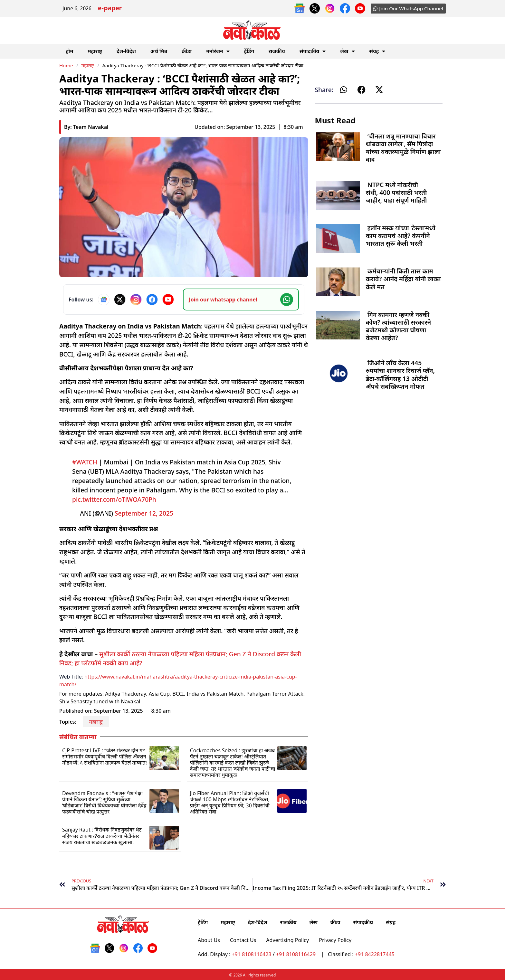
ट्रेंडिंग (249, 51)
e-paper (110, 9)
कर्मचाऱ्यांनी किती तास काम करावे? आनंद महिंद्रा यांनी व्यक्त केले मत (403, 279)
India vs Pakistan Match (215, 694)
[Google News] (104, 300)
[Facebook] (152, 300)
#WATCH (85, 462)
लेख (347, 51)
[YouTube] (168, 300)
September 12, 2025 (144, 513)
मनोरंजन (218, 51)
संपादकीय (313, 51)
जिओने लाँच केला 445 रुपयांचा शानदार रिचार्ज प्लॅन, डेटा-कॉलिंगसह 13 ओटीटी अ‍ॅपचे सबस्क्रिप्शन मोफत (400, 375)
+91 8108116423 (252, 954)
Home (66, 65)
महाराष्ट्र (95, 51)
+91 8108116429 (296, 954)
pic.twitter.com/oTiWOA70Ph (114, 499)
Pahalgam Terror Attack (275, 694)
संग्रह (377, 51)
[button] (344, 90)
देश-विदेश (126, 51)
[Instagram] (136, 300)
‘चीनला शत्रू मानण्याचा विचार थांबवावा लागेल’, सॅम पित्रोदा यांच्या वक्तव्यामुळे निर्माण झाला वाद (403, 148)
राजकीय (277, 51)
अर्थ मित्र (159, 51)
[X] (120, 300)
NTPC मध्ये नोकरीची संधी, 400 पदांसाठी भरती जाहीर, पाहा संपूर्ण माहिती (396, 192)
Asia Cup (159, 694)
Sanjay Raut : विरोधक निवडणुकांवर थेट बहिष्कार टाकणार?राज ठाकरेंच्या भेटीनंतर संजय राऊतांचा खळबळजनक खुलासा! (102, 836)
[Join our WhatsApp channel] (241, 300)
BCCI (178, 694)
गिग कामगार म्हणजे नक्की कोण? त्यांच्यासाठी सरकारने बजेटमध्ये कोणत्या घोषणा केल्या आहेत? (399, 326)
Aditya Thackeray (125, 694)
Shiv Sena (71, 701)
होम (69, 51)
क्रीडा (187, 51)
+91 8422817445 (375, 954)
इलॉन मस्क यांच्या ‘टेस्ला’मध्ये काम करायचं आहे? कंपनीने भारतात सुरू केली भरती (401, 236)
